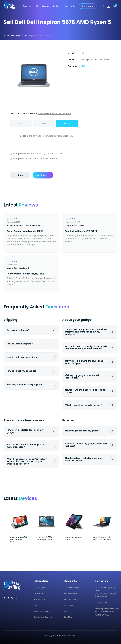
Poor (21, 123)
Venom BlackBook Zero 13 (18, 268)
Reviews (45, 5)
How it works (69, 5)
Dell (25, 35)
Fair (44, 123)
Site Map (68, 617)
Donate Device (71, 599)
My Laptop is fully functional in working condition (60, 159)
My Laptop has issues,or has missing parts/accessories (60, 154)
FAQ (36, 5)
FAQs (67, 611)
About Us (68, 605)
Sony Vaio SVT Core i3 (74, 225)
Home (6, 35)
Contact (56, 5)
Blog (36, 605)
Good (67, 123)
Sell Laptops (40, 599)
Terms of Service (42, 611)
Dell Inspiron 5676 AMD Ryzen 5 (54, 114)
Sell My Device (71, 594)
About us (27, 5)
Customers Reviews (43, 617)
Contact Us (39, 594)
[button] (117, 528)
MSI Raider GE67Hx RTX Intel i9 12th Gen (24, 225)
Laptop (19, 35)
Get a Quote (40, 588)
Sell (12, 35)
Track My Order (72, 588)
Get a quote (88, 5)
